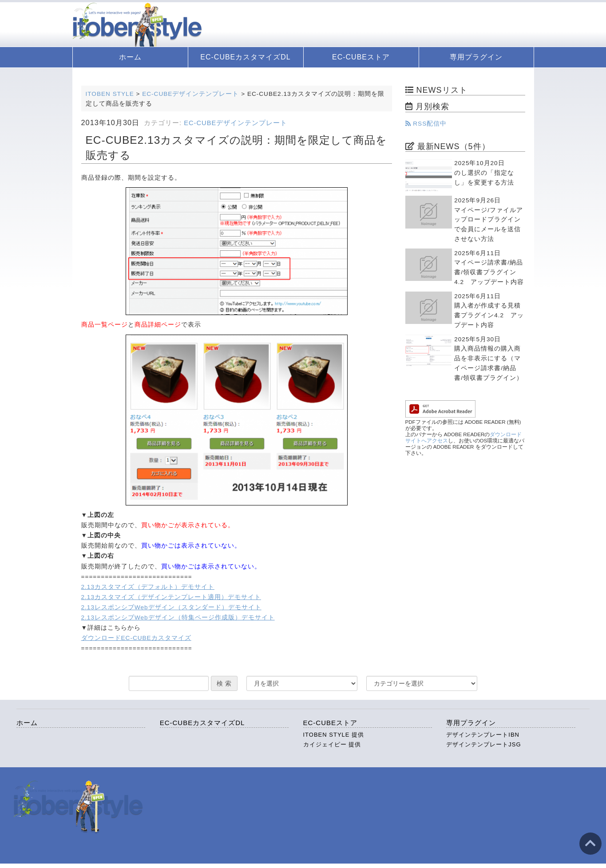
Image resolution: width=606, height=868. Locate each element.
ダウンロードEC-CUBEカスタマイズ (136, 638)
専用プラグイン (476, 57)
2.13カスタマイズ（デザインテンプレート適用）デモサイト (171, 597)
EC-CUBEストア (361, 57)
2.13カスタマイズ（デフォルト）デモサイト (148, 587)
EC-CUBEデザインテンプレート (236, 123)
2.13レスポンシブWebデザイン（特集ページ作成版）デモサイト (178, 617)
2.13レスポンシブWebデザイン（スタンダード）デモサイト (171, 607)
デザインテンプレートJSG (483, 744)
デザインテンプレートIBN (483, 735)
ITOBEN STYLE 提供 (334, 735)
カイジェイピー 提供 (332, 744)
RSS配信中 (426, 124)
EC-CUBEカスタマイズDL (245, 57)
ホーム (130, 57)
